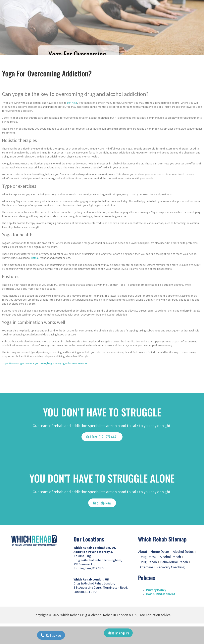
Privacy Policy (156, 590)
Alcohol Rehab (170, 557)
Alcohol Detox (183, 552)
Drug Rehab (148, 562)
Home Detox (160, 552)
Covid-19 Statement (161, 594)
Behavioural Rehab (174, 562)
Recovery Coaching (171, 567)
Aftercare (146, 567)
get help (72, 103)
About (143, 552)
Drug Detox (148, 557)
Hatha (34, 258)
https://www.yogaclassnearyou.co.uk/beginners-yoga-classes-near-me (44, 363)
